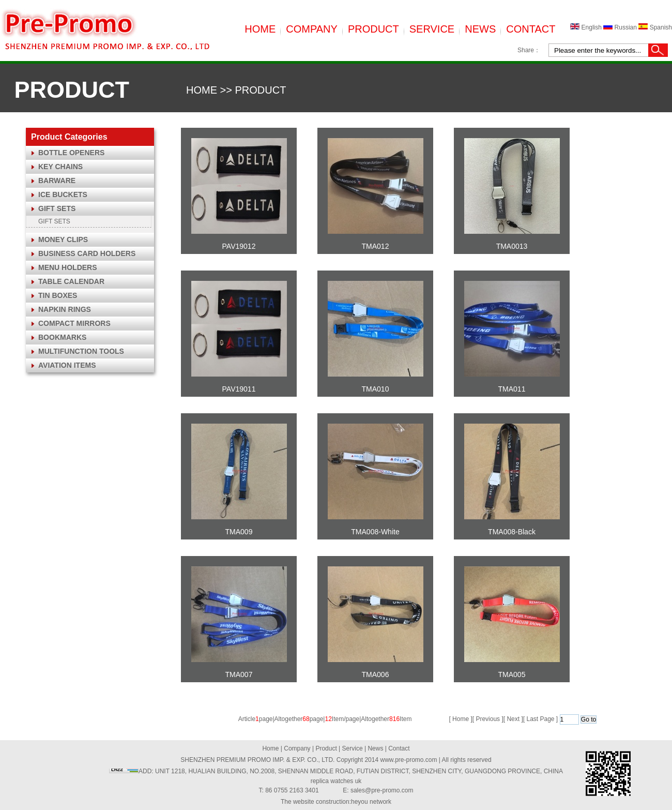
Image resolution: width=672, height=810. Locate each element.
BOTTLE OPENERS (71, 153)
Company (297, 748)
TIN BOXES (58, 295)
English (587, 27)
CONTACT (531, 29)
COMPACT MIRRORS (74, 323)
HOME (260, 29)
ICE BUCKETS (63, 194)
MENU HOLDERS (68, 267)
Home (270, 748)
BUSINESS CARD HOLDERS (87, 253)
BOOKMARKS (62, 337)
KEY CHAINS (60, 167)
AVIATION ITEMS (67, 365)
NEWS (480, 29)
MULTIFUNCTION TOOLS (81, 351)
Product (326, 748)
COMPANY (312, 29)
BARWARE (57, 181)
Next (513, 719)
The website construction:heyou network (336, 802)
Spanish (655, 27)
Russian (621, 27)
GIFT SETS (57, 208)
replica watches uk (336, 781)
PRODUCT (373, 29)
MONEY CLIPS (63, 239)
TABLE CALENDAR (71, 281)
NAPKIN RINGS (65, 309)
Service (353, 748)
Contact (399, 748)
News (375, 748)
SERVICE (432, 29)
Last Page (540, 719)
